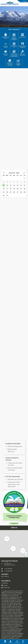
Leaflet (26, 557)
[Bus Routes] (22, 36)
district (5, 574)
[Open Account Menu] (11, 642)
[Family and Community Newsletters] (14, 54)
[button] (23, 551)
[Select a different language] (20, 1)
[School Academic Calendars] (14, 37)
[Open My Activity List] (17, 642)
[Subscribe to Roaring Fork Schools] (5, 583)
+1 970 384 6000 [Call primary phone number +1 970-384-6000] (8, 569)
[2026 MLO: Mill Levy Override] (10, 63)
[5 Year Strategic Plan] (18, 63)
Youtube (4, 585)
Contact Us (5, 576)
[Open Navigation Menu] (23, 642)
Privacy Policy (6, 588)
